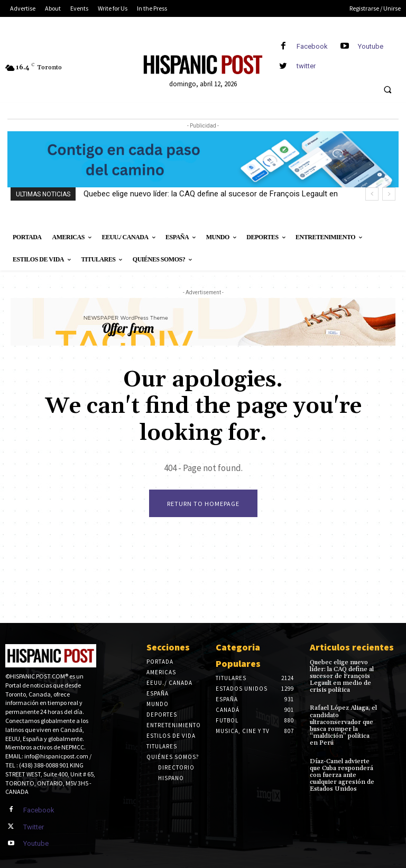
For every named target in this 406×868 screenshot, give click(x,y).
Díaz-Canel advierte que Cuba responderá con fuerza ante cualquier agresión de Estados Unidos (342, 775)
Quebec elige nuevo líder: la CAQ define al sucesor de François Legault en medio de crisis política (342, 676)
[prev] (372, 194)
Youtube (371, 46)
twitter (306, 66)
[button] (387, 90)
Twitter (34, 827)
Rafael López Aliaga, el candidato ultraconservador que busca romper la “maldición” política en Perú (343, 725)
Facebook (312, 46)
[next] (389, 194)
